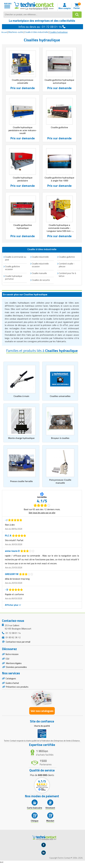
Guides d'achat (13, 685)
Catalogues (11, 680)
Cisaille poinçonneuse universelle (23, 81)
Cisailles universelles (60, 396)
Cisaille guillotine (59, 127)
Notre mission (12, 654)
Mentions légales (14, 664)
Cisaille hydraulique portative (14, 277)
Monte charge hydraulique (21, 438)
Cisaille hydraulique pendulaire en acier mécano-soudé (23, 130)
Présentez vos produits (17, 689)
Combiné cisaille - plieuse (67, 265)
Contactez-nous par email (18, 642)
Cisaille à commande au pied (16, 258)
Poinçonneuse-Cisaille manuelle (60, 481)
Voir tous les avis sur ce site (42, 513)
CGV (8, 659)
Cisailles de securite (41, 280)
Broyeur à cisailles (60, 438)
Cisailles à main (21, 396)
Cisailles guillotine (67, 257)
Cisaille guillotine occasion (12, 268)
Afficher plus (13, 605)
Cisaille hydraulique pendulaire (23, 179)
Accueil (4, 32)
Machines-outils (16, 32)
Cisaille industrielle (40, 257)
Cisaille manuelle (39, 273)
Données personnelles (16, 668)
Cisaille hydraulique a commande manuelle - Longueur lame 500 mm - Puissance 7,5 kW (59, 229)
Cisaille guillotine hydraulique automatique (59, 81)
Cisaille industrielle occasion (40, 265)
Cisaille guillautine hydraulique (23, 226)
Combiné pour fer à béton (67, 275)
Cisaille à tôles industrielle (36, 32)
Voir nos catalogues (42, 713)
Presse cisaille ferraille (21, 481)
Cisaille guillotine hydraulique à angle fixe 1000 (59, 179)
